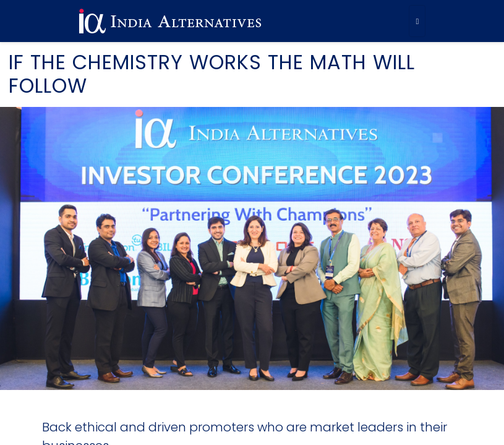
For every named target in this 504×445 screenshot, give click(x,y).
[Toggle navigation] (417, 21)
